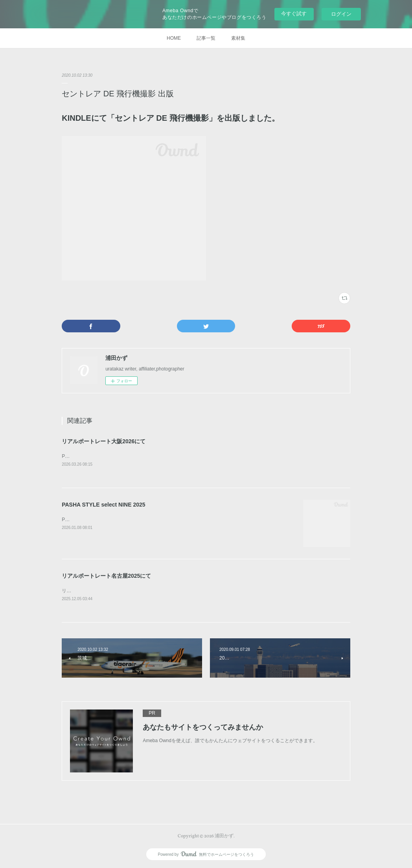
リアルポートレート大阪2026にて (104, 441)
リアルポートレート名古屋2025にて (106, 576)
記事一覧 (206, 38)
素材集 (238, 38)
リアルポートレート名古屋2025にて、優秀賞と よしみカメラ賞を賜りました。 (145, 591)
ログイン (341, 14)
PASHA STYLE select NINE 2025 (103, 505)
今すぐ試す (294, 14)
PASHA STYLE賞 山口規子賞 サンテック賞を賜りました (121, 456)
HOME (174, 38)
